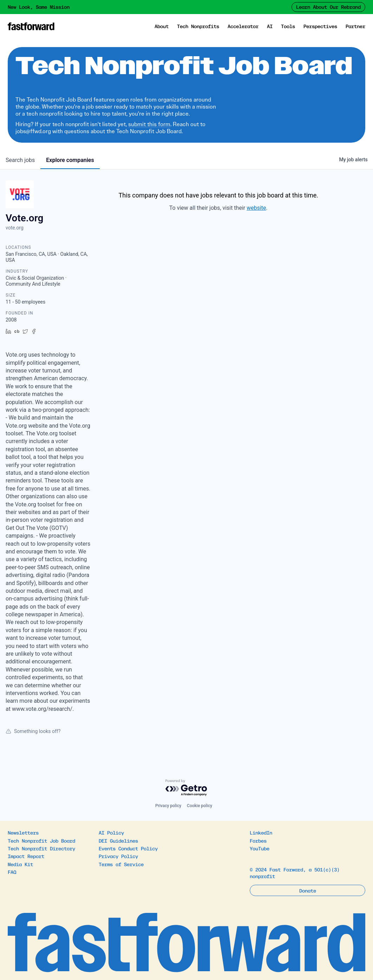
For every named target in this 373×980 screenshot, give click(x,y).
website (256, 208)
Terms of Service (121, 864)
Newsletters (23, 832)
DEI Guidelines (118, 841)
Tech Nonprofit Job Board (41, 841)
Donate (308, 890)
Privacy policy (168, 806)
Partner (355, 26)
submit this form (149, 124)
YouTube (260, 848)
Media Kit (20, 864)
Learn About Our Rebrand (328, 7)
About (162, 26)
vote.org (15, 228)
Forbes (258, 841)
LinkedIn (261, 832)
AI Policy (111, 832)
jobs (20, 160)
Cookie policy (199, 806)
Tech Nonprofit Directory (41, 848)
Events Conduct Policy (128, 848)
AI (270, 26)
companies (70, 160)
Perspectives (320, 26)
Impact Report (26, 856)
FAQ (12, 872)
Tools (288, 26)
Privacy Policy (118, 856)
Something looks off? (33, 731)
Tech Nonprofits (198, 26)
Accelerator (243, 26)
